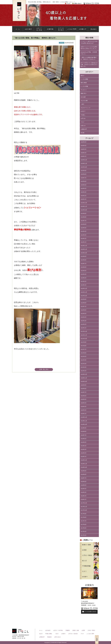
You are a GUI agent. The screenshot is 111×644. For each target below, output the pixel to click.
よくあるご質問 (90, 634)
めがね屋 (83, 97)
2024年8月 (84, 217)
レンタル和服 (84, 86)
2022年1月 (84, 328)
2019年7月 (84, 435)
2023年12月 (84, 246)
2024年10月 (84, 210)
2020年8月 (84, 389)
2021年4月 (84, 360)
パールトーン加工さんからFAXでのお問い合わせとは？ (89, 42)
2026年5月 (84, 142)
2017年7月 (84, 521)
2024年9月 (84, 214)
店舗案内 (68, 630)
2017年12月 (84, 503)
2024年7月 (84, 221)
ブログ (82, 122)
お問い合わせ (57, 637)
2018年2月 (84, 496)
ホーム (41, 630)
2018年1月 (84, 499)
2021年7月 (84, 349)
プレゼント (84, 90)
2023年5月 (84, 271)
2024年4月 (84, 231)
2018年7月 (84, 478)
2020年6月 (84, 396)
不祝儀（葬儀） (49, 634)
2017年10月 (84, 510)
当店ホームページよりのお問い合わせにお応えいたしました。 (89, 48)
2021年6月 (84, 353)
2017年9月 (84, 514)
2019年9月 (84, 428)
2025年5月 (84, 185)
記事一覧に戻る (44, 369)
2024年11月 (84, 206)
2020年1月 (84, 414)
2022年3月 (84, 321)
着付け (82, 76)
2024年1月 (84, 242)
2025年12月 (84, 160)
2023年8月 (84, 260)
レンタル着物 (84, 79)
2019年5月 (84, 442)
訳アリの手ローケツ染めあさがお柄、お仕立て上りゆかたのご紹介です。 (89, 65)
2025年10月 (84, 167)
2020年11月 (84, 378)
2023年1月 (84, 285)
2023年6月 (84, 267)
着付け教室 (84, 83)
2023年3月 (84, 278)
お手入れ (83, 118)
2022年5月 (84, 314)
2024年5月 (84, 228)
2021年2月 (84, 367)
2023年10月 (84, 253)
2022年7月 (84, 306)
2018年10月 (84, 467)
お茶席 (83, 630)
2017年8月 (84, 517)
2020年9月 (84, 385)
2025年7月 (84, 178)
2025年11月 (84, 164)
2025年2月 (84, 196)
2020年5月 (84, 399)
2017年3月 (84, 535)
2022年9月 (84, 299)
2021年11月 (84, 335)
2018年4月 (84, 489)
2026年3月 (84, 149)
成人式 (41, 634)
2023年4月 (84, 274)
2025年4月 (84, 188)
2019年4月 (84, 446)
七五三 (57, 634)
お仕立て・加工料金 (58, 630)
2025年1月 (84, 199)
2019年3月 (84, 449)
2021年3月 (84, 364)
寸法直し (83, 115)
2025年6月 (84, 181)
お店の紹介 (48, 630)
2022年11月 (84, 292)
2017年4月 (84, 532)
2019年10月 (84, 424)
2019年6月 (84, 439)
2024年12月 (84, 203)
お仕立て (83, 111)
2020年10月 (84, 382)
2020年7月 (84, 392)
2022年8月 (84, 303)
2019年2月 (84, 453)
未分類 (82, 133)
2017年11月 (84, 507)
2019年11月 (84, 421)
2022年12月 (84, 289)
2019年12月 (84, 417)
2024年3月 (84, 235)
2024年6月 (84, 224)
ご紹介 (82, 104)
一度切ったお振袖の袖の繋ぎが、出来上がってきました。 (89, 58)
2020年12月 (84, 374)
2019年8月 (84, 432)
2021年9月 (84, 342)
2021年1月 (84, 371)
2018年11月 (84, 464)
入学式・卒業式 (91, 630)
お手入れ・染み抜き (73, 634)
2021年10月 (84, 339)
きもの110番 (84, 101)
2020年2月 (84, 410)
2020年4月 (84, 403)
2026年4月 (84, 146)
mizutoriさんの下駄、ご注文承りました (89, 53)
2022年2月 (84, 324)
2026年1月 (84, 156)
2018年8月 (84, 474)
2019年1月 (84, 457)
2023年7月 (84, 264)
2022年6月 (84, 310)
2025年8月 (84, 174)
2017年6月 (84, 524)
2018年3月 (84, 492)
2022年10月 (84, 296)
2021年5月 (84, 356)
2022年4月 (84, 317)
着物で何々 (84, 93)
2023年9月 (84, 256)
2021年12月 (84, 331)
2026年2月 (84, 153)
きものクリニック (86, 108)
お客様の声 (84, 129)
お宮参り (63, 634)
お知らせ (83, 126)
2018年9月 (84, 471)
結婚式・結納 (76, 630)
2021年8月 (84, 346)
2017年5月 (84, 528)
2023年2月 (84, 281)
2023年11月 (84, 249)
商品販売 (49, 637)
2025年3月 (84, 192)
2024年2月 (84, 239)
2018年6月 (84, 482)
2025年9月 (84, 171)
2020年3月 (84, 407)
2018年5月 (84, 485)
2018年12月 (84, 460)
